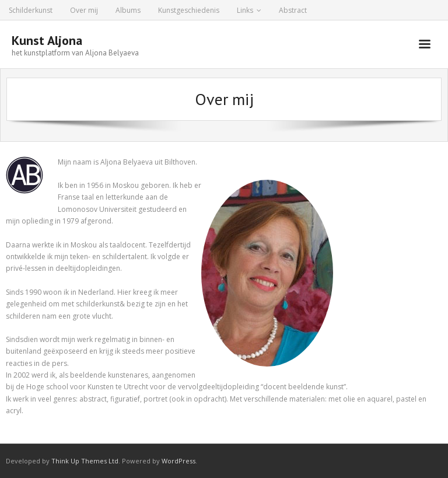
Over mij (84, 10)
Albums (128, 10)
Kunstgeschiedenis (189, 10)
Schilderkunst (31, 10)
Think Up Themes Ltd (85, 461)
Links (245, 10)
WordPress (178, 461)
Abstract (293, 10)
